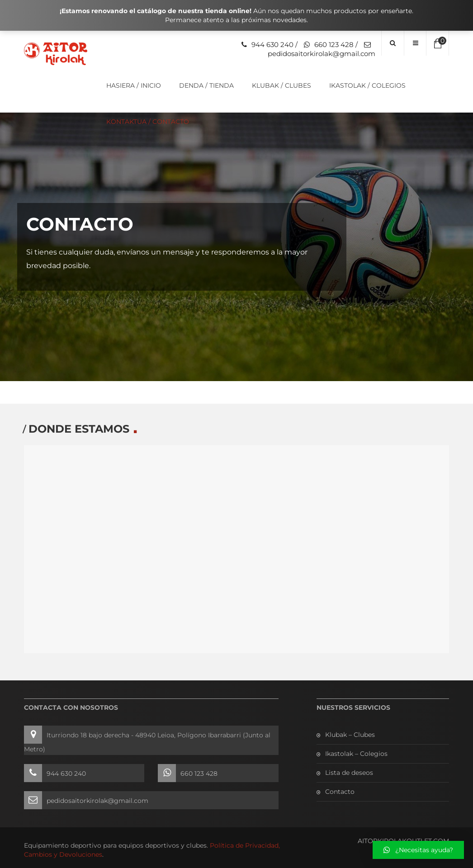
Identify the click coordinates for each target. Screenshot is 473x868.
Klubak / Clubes (281, 85)
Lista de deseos (349, 773)
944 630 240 (272, 45)
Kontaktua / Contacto (148, 122)
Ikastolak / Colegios (367, 85)
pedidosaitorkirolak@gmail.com (322, 54)
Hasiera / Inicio (134, 85)
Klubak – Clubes (350, 735)
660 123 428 (334, 45)
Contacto (340, 792)
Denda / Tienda (206, 85)
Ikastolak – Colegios (356, 754)
